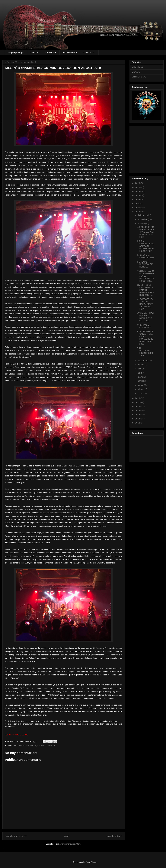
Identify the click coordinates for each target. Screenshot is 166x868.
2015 (138, 410)
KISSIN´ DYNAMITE (46, 746)
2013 (138, 419)
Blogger (94, 862)
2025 (138, 187)
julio (140, 369)
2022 (138, 200)
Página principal (16, 53)
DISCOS (35, 53)
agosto (141, 365)
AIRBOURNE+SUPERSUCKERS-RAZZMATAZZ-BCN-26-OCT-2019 (146, 232)
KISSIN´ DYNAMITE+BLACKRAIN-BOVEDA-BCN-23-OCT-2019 (146, 246)
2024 (138, 191)
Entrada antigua (114, 836)
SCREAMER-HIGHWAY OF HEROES (145, 264)
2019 (138, 212)
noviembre (143, 219)
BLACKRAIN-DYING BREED (145, 257)
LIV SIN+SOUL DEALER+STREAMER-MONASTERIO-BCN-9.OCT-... (146, 290)
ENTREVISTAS (70, 53)
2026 (138, 183)
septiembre (143, 361)
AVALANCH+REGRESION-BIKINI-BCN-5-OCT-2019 (146, 317)
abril (140, 381)
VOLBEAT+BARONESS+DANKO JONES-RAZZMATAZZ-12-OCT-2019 (145, 276)
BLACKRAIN (19, 746)
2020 (138, 208)
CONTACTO (89, 53)
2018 (138, 398)
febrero (141, 389)
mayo (140, 377)
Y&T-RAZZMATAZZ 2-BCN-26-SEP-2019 (146, 352)
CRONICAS (51, 53)
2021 (138, 204)
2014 (138, 415)
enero (141, 393)
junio (140, 373)
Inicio (66, 836)
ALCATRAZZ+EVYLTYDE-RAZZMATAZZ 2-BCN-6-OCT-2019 (145, 304)
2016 (138, 406)
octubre (141, 223)
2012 (138, 423)
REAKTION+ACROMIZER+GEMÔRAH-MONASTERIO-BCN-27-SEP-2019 (146, 338)
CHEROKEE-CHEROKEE (144, 326)
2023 (138, 195)
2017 (138, 402)
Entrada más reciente (16, 836)
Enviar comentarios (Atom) (70, 844)
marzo (141, 385)
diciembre (142, 215)
